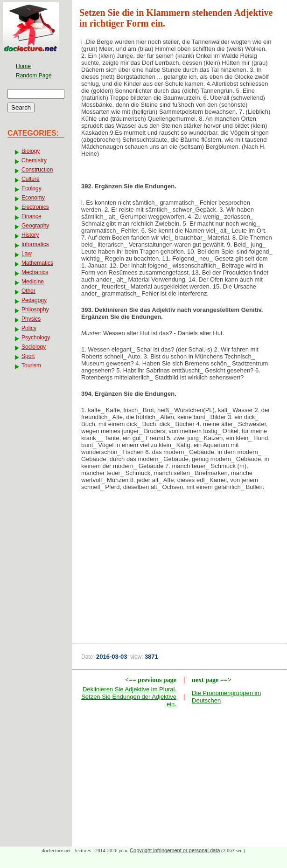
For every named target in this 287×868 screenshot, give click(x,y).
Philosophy (35, 310)
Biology (31, 151)
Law (27, 254)
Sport (28, 356)
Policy (29, 328)
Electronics (35, 207)
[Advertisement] (180, 572)
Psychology (36, 338)
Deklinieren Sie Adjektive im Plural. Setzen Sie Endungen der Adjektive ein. (129, 697)
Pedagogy (34, 300)
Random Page (34, 76)
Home (23, 66)
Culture (31, 179)
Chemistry (34, 160)
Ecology (31, 188)
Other (28, 291)
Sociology (34, 347)
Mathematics (37, 263)
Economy (33, 198)
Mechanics (35, 272)
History (30, 235)
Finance (31, 216)
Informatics (35, 244)
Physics (31, 319)
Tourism (31, 365)
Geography (35, 226)
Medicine (33, 282)
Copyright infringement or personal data (175, 850)
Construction (37, 170)
